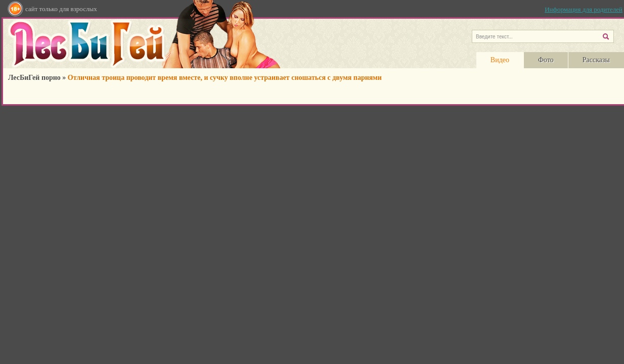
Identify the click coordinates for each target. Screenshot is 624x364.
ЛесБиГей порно (34, 78)
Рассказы (596, 60)
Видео (500, 60)
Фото (546, 60)
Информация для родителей (584, 9)
